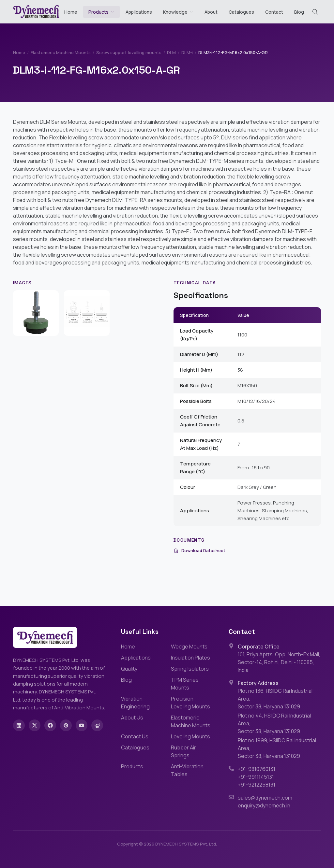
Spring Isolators (190, 669)
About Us (132, 718)
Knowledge (178, 12)
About (211, 12)
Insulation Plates (190, 658)
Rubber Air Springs (183, 751)
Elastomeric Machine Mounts (61, 52)
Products (99, 12)
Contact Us (135, 736)
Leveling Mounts (190, 736)
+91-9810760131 (257, 769)
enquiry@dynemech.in (264, 805)
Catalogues (241, 12)
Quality (129, 669)
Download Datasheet (199, 550)
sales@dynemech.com (265, 798)
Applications (139, 12)
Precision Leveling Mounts (190, 703)
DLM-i (187, 52)
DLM (171, 52)
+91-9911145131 (256, 777)
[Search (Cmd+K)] (315, 12)
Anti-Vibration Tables (187, 770)
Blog (299, 12)
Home (71, 12)
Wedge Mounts (189, 647)
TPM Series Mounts (185, 684)
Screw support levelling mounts (129, 52)
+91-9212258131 (257, 785)
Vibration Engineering (135, 703)
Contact (274, 12)
